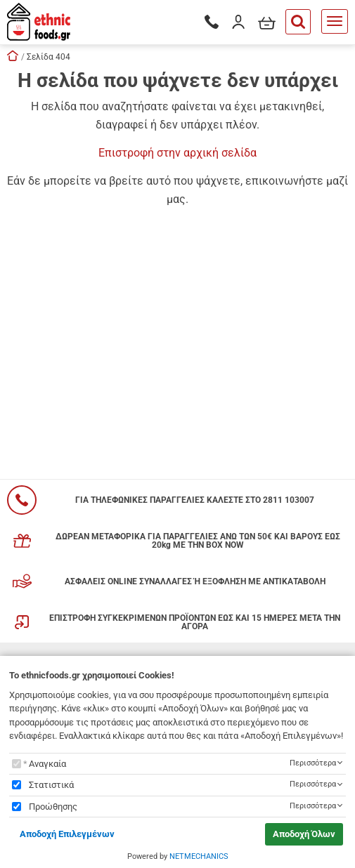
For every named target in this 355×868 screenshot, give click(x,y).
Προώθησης (53, 807)
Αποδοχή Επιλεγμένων (67, 834)
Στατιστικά (51, 785)
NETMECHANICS (199, 856)
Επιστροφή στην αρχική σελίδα (177, 153)
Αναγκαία (47, 764)
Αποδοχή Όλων (304, 834)
